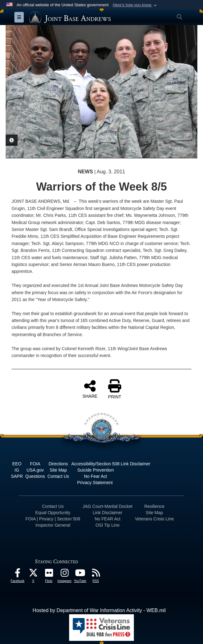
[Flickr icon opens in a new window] (49, 574)
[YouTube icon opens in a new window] (80, 574)
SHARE (90, 389)
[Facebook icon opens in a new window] (18, 574)
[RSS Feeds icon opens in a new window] (96, 574)
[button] (135, 5)
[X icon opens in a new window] (33, 574)
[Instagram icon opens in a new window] (64, 574)
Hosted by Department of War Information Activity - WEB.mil (99, 610)
